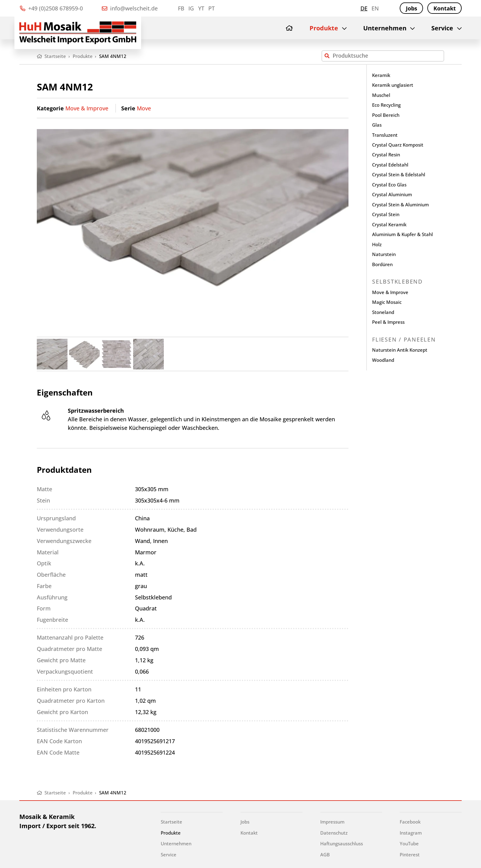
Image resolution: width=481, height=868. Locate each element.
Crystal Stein (386, 214)
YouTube (409, 843)
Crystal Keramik (389, 224)
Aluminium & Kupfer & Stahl (402, 234)
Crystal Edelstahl (390, 165)
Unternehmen (385, 28)
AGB (325, 855)
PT (212, 8)
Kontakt (445, 8)
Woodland (383, 360)
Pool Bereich (386, 115)
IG (191, 8)
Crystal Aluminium (392, 194)
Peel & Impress (388, 322)
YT (201, 8)
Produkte (324, 28)
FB (181, 8)
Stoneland (383, 312)
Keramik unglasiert (393, 85)
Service (442, 28)
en (375, 8)
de (364, 8)
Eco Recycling (386, 105)
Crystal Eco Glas (389, 185)
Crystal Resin (386, 155)
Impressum (332, 822)
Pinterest (410, 855)
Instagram (411, 833)
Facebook (410, 822)
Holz (377, 244)
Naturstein (384, 254)
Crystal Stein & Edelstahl (399, 174)
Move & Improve (87, 108)
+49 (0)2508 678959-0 (51, 8)
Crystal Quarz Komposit (398, 145)
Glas (377, 125)
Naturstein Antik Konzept (400, 350)
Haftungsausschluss (342, 843)
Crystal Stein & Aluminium (400, 205)
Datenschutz (334, 833)
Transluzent (385, 135)
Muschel (381, 95)
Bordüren (382, 264)
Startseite (171, 822)
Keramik (381, 75)
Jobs (412, 8)
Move (144, 108)
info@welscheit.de (130, 8)
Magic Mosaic (387, 302)
